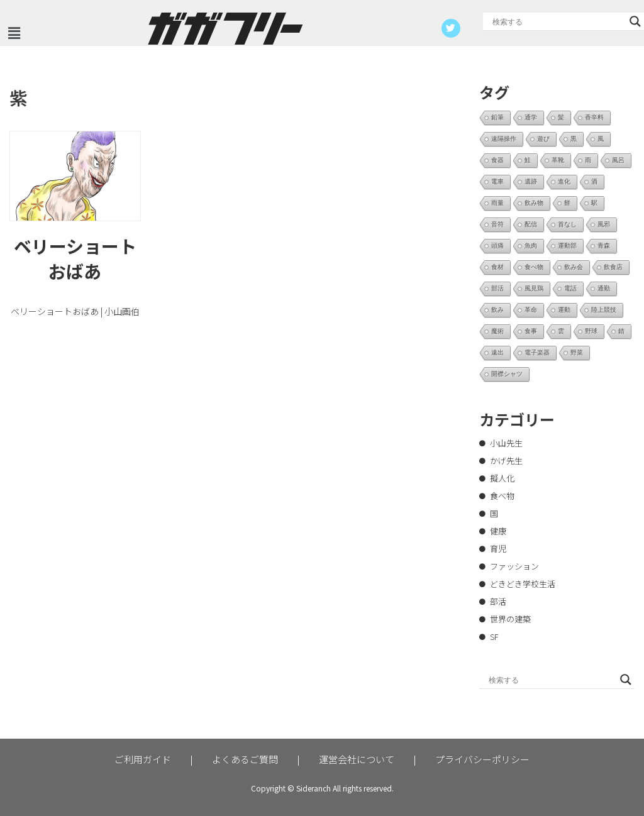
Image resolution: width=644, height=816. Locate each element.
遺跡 (531, 181)
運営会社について (357, 759)
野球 (591, 331)
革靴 (558, 160)
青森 (604, 245)
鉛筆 (497, 117)
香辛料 (594, 117)
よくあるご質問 (245, 759)
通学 (531, 117)
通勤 (604, 288)
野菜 (577, 352)
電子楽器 (537, 352)
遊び (543, 139)
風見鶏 (534, 288)
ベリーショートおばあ (75, 258)
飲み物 (534, 203)
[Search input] (558, 21)
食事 (531, 331)
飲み (497, 310)
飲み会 (574, 267)
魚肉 (531, 245)
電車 (497, 181)
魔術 (497, 331)
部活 (497, 288)
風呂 (618, 160)
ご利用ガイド (143, 759)
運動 (564, 310)
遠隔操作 (504, 139)
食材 (497, 267)
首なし (567, 224)
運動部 (567, 245)
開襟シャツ (507, 374)
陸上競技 (604, 310)
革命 (531, 310)
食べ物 (534, 267)
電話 (570, 288)
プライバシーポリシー (482, 759)
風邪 (604, 224)
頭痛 (497, 245)
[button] (14, 33)
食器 (497, 160)
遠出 (497, 352)
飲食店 (613, 267)
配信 (531, 224)
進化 (564, 181)
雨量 (497, 203)
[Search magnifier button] (635, 21)
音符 (497, 224)
